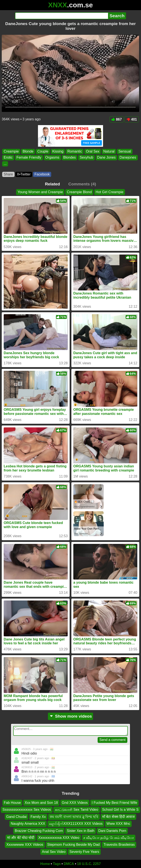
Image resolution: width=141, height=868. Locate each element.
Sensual (125, 151)
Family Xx (38, 817)
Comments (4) (82, 184)
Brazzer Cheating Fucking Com (39, 831)
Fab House (12, 803)
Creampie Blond (79, 192)
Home (45, 864)
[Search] (61, 16)
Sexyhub (86, 158)
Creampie (11, 151)
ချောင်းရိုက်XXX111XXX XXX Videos (76, 824)
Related (52, 184)
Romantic (75, 151)
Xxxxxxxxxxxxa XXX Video (59, 838)
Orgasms (52, 158)
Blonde (28, 151)
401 (132, 119)
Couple (43, 151)
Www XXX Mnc (118, 824)
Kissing (58, 151)
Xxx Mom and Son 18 (41, 803)
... (5, 164)
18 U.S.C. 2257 (89, 864)
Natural (109, 151)
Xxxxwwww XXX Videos (25, 845)
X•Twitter (24, 174)
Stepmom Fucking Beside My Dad (74, 845)
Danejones (128, 158)
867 (117, 119)
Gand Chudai (16, 817)
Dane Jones (106, 158)
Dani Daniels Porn (112, 831)
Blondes (70, 158)
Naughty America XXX (28, 824)
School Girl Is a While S (120, 810)
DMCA (69, 864)
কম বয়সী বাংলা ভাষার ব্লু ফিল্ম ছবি (74, 817)
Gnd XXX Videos (75, 803)
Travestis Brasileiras (119, 845)
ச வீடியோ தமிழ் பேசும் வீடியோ (109, 838)
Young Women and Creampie (40, 192)
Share (8, 174)
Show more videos (71, 716)
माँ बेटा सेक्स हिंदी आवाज (119, 817)
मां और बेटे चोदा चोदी (21, 838)
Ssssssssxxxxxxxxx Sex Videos (27, 810)
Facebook (42, 174)
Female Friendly (29, 158)
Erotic (8, 158)
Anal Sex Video (54, 852)
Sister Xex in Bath (81, 831)
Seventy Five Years (84, 852)
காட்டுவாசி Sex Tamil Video (77, 810)
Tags (57, 864)
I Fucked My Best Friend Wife (115, 803)
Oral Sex (93, 151)
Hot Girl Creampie (110, 192)
